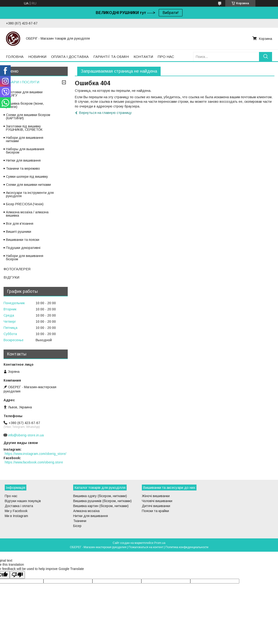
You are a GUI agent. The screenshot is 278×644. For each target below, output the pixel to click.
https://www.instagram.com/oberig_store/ (36, 454)
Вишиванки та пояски (23, 240)
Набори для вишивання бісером (25, 257)
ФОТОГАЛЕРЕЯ (17, 269)
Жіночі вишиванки (156, 496)
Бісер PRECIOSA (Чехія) (25, 204)
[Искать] (266, 57)
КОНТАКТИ (143, 57)
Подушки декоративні (23, 248)
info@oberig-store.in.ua (26, 435)
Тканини (80, 521)
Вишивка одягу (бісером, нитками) (100, 496)
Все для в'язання (20, 224)
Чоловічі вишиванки (157, 501)
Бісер (77, 526)
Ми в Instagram (16, 516)
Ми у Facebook (16, 511)
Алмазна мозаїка (86, 511)
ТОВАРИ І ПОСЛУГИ (21, 82)
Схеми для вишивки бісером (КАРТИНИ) (28, 117)
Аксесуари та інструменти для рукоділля (30, 194)
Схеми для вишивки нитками (28, 185)
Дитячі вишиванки (156, 506)
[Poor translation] (17, 575)
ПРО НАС (166, 57)
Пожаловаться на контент (146, 547)
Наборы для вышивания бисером (25, 151)
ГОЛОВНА (15, 57)
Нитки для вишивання (23, 160)
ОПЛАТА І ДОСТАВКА (70, 57)
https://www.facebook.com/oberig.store (34, 462)
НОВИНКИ (37, 57)
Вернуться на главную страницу (105, 113)
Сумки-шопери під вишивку (27, 177)
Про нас (11, 496)
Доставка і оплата (19, 506)
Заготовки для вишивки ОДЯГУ (24, 94)
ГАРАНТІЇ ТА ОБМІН (111, 57)
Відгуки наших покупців (23, 501)
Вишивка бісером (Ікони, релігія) (25, 105)
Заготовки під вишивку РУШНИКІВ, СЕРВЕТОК (24, 128)
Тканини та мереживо (23, 168)
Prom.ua (160, 543)
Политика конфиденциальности (187, 547)
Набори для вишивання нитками (25, 139)
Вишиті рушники (19, 232)
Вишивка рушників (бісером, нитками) (102, 501)
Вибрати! (171, 13)
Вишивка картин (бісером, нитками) (101, 506)
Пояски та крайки (155, 511)
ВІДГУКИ (11, 277)
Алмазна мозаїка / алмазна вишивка (27, 214)
